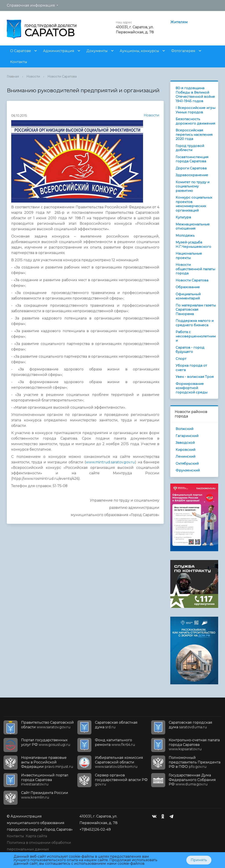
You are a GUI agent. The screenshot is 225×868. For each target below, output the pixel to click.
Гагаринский (187, 436)
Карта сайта (36, 836)
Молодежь (185, 235)
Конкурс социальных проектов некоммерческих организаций (194, 204)
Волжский (184, 429)
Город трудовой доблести (190, 148)
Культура (183, 217)
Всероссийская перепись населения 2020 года (194, 134)
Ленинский (185, 456)
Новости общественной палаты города (195, 269)
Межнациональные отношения (193, 226)
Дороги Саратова (191, 168)
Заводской (185, 443)
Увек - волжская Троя (195, 377)
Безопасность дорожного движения (195, 121)
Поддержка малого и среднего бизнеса (195, 323)
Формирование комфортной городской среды (191, 388)
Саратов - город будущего (190, 350)
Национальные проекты (189, 256)
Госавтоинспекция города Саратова (192, 159)
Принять (199, 860)
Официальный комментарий (188, 296)
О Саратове (21, 51)
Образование (188, 287)
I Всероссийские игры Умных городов (195, 110)
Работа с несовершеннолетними (196, 336)
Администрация (59, 51)
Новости (33, 76)
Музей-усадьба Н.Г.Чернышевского (193, 244)
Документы (97, 51)
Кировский (185, 450)
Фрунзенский (188, 470)
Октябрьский (187, 463)
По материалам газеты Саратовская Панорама (196, 310)
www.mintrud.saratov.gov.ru (110, 462)
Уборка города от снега (191, 368)
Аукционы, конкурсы (139, 51)
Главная (13, 76)
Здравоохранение (192, 175)
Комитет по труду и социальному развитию (192, 186)
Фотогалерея (183, 51)
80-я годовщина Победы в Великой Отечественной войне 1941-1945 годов (195, 94)
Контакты (19, 62)
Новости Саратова (62, 76)
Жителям (179, 22)
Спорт (181, 359)
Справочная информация (31, 5)
